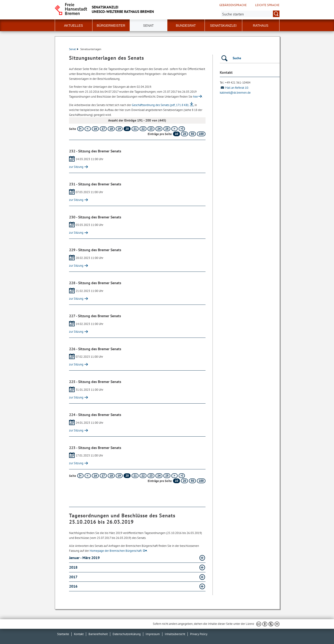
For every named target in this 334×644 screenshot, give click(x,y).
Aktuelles (74, 26)
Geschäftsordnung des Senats (160, 105)
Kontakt (79, 634)
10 (176, 134)
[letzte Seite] (182, 129)
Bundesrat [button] (186, 26)
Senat (74, 49)
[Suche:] (250, 14)
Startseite (63, 634)
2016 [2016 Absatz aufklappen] (74, 586)
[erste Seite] (80, 129)
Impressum (153, 634)
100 (201, 134)
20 (184, 134)
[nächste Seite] (174, 129)
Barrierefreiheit (98, 634)
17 (103, 129)
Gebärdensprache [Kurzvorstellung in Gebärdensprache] (233, 5)
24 (159, 129)
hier (196, 97)
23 (151, 129)
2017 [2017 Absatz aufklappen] (74, 577)
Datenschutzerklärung (127, 634)
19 (119, 129)
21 (135, 129)
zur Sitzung (76, 167)
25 (167, 129)
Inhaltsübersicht (175, 634)
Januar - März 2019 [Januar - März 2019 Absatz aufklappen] (85, 558)
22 (143, 129)
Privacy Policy (199, 634)
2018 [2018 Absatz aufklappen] (74, 567)
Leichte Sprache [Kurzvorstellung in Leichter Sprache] (267, 5)
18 (111, 129)
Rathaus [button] (261, 26)
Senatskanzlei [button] (223, 26)
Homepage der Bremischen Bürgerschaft (116, 551)
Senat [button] (148, 26)
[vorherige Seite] (88, 129)
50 (192, 134)
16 (95, 129)
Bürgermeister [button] (111, 26)
